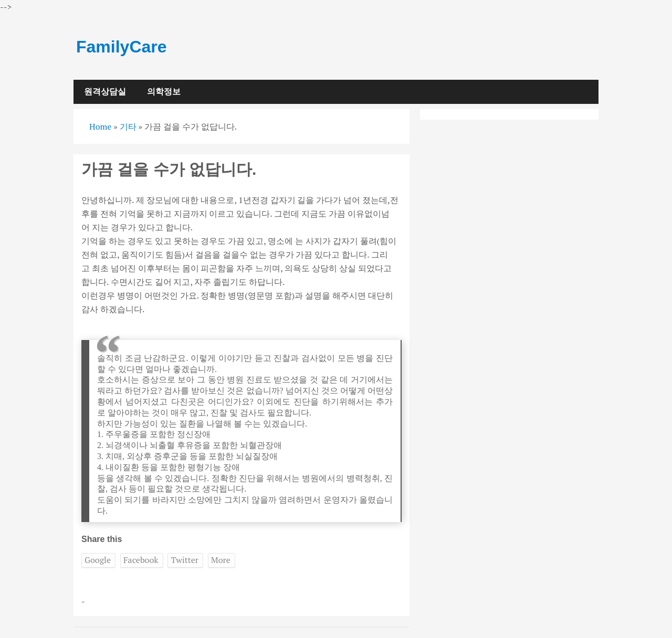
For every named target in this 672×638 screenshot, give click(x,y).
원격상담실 (105, 92)
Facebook (141, 560)
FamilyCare (122, 47)
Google (98, 560)
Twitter (184, 560)
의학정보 (164, 92)
